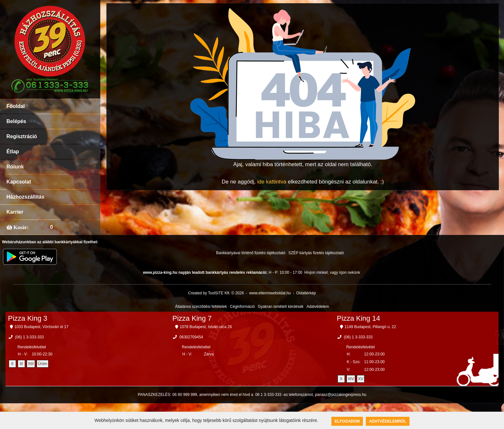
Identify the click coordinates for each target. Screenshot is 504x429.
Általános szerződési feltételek (201, 307)
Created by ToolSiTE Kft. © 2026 (216, 293)
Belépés (16, 121)
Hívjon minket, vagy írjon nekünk (332, 273)
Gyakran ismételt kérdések (281, 307)
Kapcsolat (19, 182)
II (12, 364)
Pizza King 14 (359, 318)
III (21, 364)
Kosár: (20, 227)
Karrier (15, 212)
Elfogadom (347, 421)
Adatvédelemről (388, 421)
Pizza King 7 (192, 318)
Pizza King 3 (28, 318)
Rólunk (15, 167)
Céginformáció (242, 307)
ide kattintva (272, 182)
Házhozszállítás (25, 197)
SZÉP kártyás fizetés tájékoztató (316, 253)
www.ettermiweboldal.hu (270, 293)
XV (361, 379)
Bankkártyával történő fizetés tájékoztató (251, 253)
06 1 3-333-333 (268, 395)
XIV (351, 379)
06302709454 (191, 337)
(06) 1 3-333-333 (29, 337)
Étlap (13, 152)
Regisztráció (22, 136)
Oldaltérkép (306, 293)
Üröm (43, 364)
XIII (31, 364)
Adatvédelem (318, 307)
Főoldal (16, 106)
